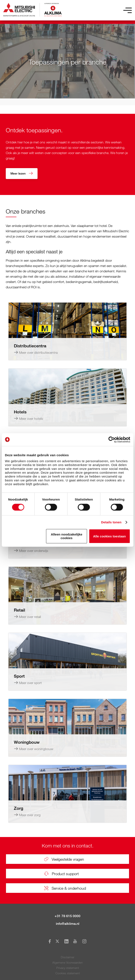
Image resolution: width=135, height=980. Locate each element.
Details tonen (111, 522)
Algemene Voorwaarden (67, 962)
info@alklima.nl (68, 924)
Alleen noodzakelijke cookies (67, 536)
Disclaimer (67, 957)
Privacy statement (68, 968)
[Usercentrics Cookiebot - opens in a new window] (111, 440)
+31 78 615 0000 (67, 916)
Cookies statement (68, 973)
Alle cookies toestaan (109, 536)
